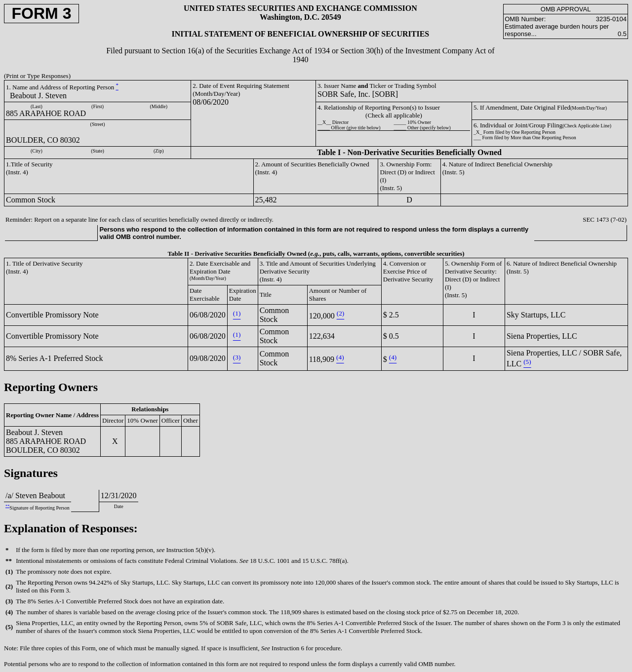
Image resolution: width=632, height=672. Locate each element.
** (7, 506)
